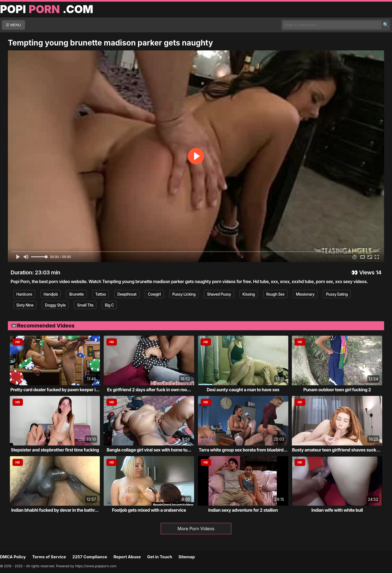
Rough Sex (275, 294)
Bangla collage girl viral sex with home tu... (149, 450)
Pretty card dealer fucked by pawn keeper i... (55, 390)
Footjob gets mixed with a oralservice (149, 510)
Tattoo (101, 294)
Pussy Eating (337, 294)
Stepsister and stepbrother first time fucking (55, 450)
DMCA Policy (13, 557)
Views (367, 272)
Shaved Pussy (219, 294)
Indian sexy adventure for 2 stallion (243, 510)
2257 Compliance (90, 557)
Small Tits (85, 305)
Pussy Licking (184, 294)
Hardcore (24, 294)
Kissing (249, 294)
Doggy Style (55, 305)
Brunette (76, 294)
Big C (109, 305)
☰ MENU (13, 25)
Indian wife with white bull (337, 510)
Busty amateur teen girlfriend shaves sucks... (337, 450)
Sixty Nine (25, 305)
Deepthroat (127, 294)
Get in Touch (160, 557)
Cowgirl (154, 294)
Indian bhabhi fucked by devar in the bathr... (55, 510)
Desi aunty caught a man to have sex (243, 390)
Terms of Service (49, 557)
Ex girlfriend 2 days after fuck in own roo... (149, 390)
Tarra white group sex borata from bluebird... (243, 450)
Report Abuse (127, 557)
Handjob (51, 294)
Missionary (305, 294)
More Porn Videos (196, 529)
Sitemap (187, 557)
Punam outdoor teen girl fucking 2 (337, 390)
